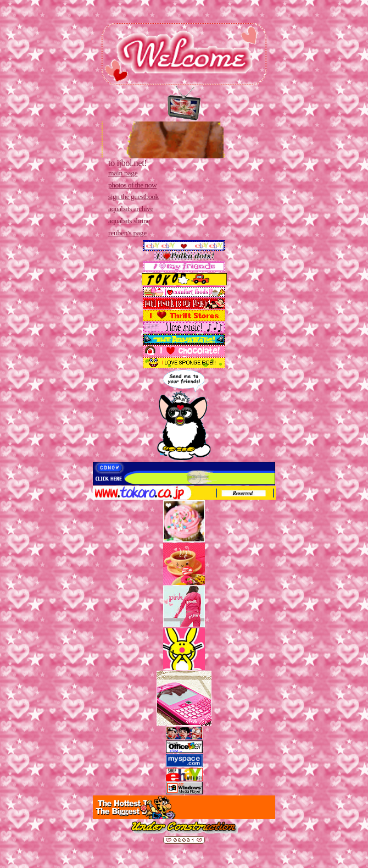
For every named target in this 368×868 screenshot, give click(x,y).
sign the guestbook (133, 197)
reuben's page (127, 233)
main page (123, 173)
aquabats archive (131, 209)
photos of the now (132, 185)
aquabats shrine (129, 221)
